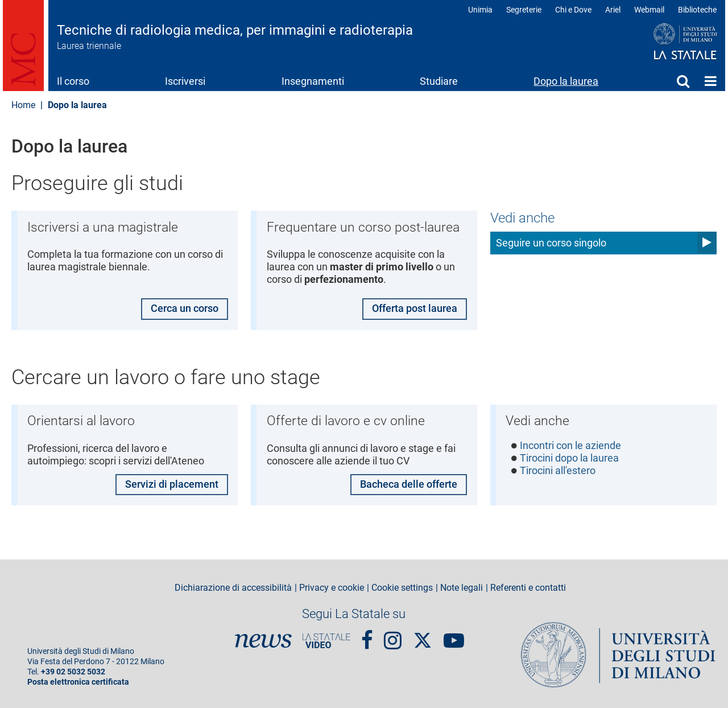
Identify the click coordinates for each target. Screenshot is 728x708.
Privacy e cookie (332, 588)
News (263, 641)
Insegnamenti (313, 81)
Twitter (423, 635)
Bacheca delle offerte (409, 484)
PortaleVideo (326, 641)
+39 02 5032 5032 (73, 672)
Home (711, 81)
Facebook (367, 636)
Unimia (480, 10)
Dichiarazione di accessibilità (233, 588)
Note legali (462, 588)
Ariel (613, 10)
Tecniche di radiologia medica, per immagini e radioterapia (235, 30)
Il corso (73, 81)
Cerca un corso (184, 309)
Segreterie (524, 10)
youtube (454, 636)
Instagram (393, 636)
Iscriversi (185, 81)
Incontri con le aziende (571, 445)
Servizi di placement (171, 484)
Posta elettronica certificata (78, 682)
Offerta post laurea (415, 309)
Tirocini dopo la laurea (570, 458)
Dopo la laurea (566, 81)
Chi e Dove (573, 10)
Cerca (683, 81)
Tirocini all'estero (558, 471)
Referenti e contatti (528, 588)
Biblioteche (697, 10)
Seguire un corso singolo (551, 243)
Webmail (649, 10)
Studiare (439, 81)
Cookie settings (402, 588)
